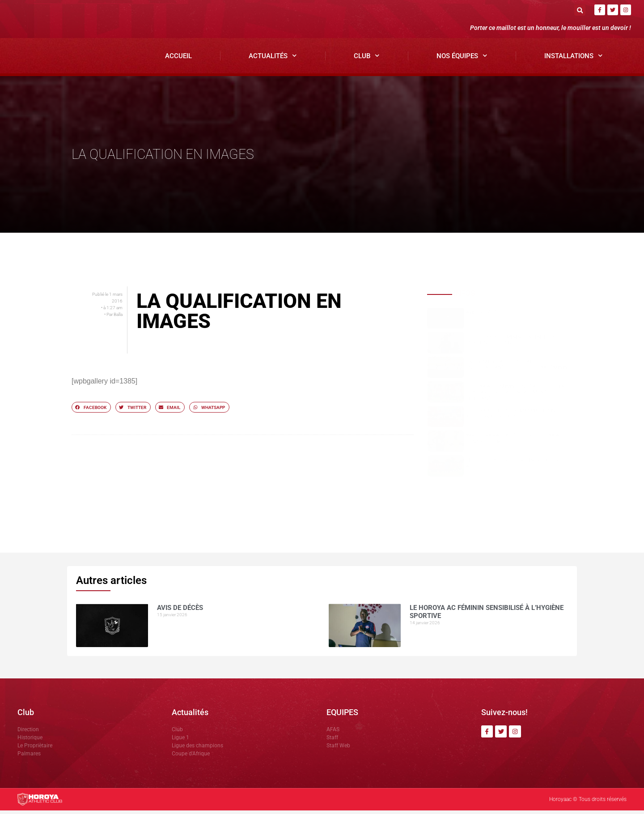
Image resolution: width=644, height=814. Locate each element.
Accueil (178, 60)
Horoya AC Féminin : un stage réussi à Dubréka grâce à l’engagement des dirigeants (515, 396)
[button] (580, 10)
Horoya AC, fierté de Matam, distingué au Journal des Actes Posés (515, 418)
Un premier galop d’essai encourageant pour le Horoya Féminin (517, 368)
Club (367, 60)
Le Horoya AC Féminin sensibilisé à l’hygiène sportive (511, 344)
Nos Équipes (462, 60)
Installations (574, 60)
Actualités (273, 60)
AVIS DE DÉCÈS (483, 316)
